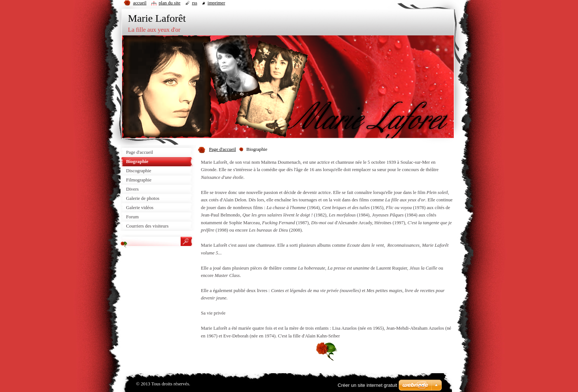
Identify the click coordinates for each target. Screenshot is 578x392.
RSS (195, 3)
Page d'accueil (222, 149)
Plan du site (169, 3)
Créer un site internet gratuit (367, 385)
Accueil (140, 3)
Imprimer (216, 3)
